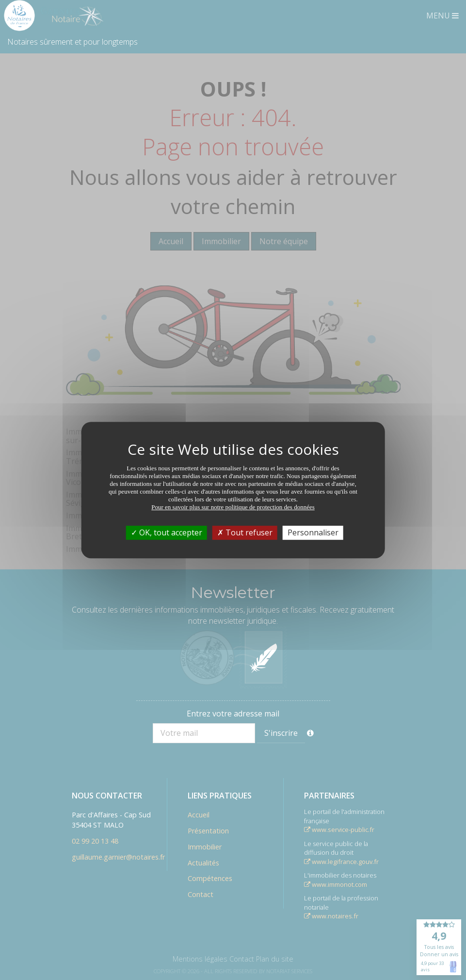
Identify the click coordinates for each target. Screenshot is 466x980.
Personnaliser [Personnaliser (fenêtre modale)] (313, 532)
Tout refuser (245, 532)
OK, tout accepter (167, 532)
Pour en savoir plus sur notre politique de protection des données (233, 507)
